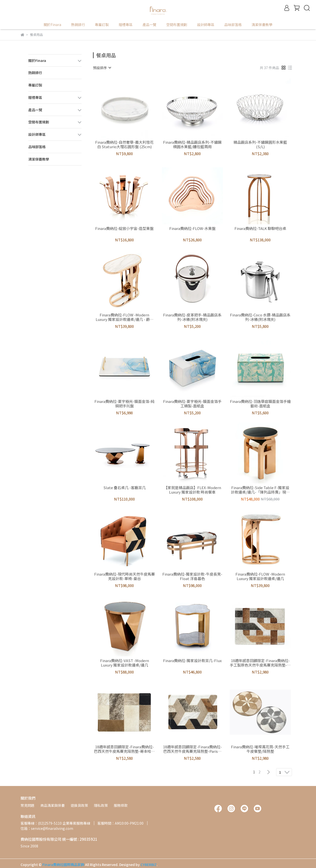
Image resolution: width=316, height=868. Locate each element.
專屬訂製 (102, 25)
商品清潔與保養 (53, 805)
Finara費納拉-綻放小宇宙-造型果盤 (124, 229)
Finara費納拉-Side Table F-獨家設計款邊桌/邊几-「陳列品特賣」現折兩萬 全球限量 (260, 490)
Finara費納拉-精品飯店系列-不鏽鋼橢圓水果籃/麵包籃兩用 (192, 144)
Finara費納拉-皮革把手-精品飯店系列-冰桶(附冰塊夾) (192, 317)
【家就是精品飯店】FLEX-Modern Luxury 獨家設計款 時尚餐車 (192, 490)
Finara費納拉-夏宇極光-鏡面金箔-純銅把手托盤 (124, 404)
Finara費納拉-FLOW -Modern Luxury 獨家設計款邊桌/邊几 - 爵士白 (125, 317)
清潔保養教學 (262, 25)
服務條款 (121, 805)
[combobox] (102, 68)
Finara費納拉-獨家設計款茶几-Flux (192, 661)
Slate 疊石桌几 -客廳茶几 (125, 488)
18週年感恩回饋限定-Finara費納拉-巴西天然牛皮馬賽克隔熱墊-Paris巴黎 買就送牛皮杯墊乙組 (192, 749)
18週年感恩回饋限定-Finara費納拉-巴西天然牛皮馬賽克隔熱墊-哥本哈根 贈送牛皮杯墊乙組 (124, 749)
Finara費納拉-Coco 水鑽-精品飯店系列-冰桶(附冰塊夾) (260, 317)
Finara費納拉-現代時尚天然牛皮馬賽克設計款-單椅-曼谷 (125, 576)
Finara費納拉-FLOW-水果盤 (192, 229)
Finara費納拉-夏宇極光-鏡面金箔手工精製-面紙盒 (192, 404)
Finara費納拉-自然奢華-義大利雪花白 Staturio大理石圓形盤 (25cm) (124, 144)
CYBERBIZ (149, 865)
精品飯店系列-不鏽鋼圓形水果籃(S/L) (260, 144)
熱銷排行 (78, 25)
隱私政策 (101, 805)
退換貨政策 (79, 805)
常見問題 (28, 805)
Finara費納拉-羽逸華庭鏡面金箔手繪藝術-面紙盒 (260, 404)
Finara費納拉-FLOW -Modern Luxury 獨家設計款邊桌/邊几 (260, 576)
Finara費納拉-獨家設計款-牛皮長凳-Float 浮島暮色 (192, 576)
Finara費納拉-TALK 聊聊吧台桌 (260, 229)
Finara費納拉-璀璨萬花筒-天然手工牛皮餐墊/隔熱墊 (260, 749)
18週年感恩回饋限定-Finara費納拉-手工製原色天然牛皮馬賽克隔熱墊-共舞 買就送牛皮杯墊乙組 (260, 663)
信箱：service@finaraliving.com (47, 828)
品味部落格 (233, 25)
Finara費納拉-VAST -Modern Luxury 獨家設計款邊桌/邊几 (125, 663)
